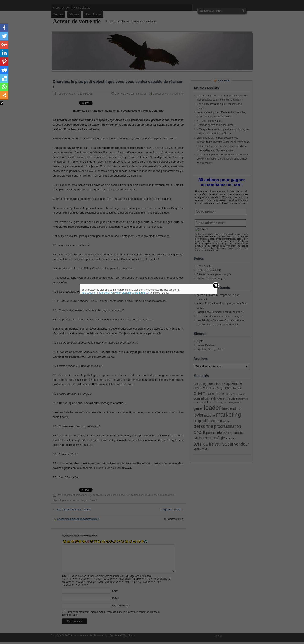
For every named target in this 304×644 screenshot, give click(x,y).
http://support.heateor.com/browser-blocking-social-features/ (115, 293)
